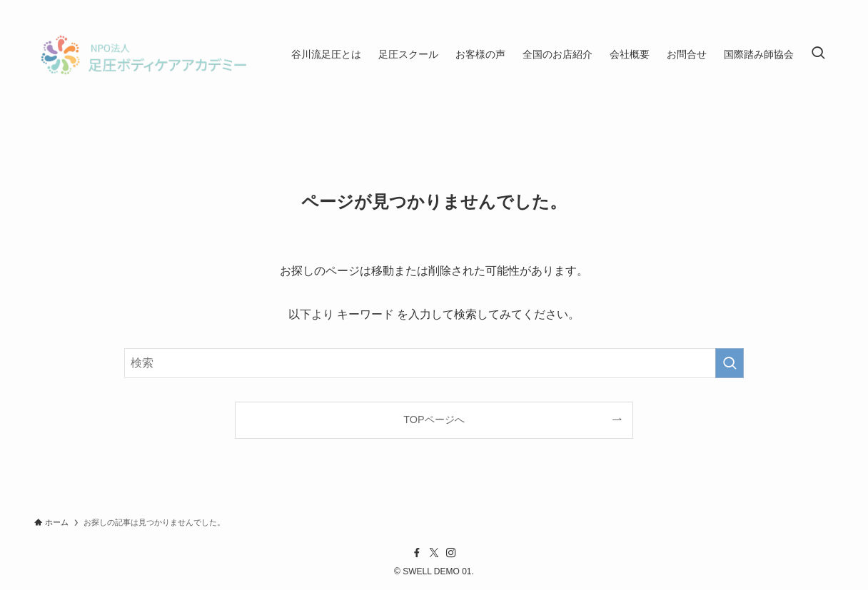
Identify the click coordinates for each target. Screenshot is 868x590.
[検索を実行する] (730, 363)
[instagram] (451, 553)
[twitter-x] (434, 553)
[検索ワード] (434, 363)
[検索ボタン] (818, 54)
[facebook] (417, 553)
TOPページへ (434, 419)
